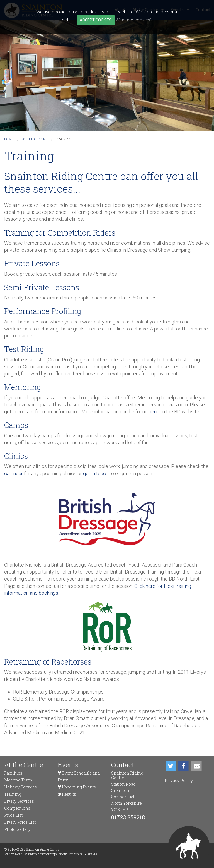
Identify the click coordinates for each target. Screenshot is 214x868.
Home (9, 139)
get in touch (96, 473)
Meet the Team (18, 780)
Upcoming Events (77, 787)
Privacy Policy (179, 781)
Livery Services (19, 801)
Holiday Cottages (20, 787)
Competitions (17, 808)
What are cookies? (134, 20)
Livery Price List (20, 822)
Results (67, 794)
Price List (13, 815)
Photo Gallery (17, 829)
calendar (14, 473)
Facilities (13, 773)
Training (64, 139)
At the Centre (35, 139)
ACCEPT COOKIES (96, 20)
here (154, 412)
